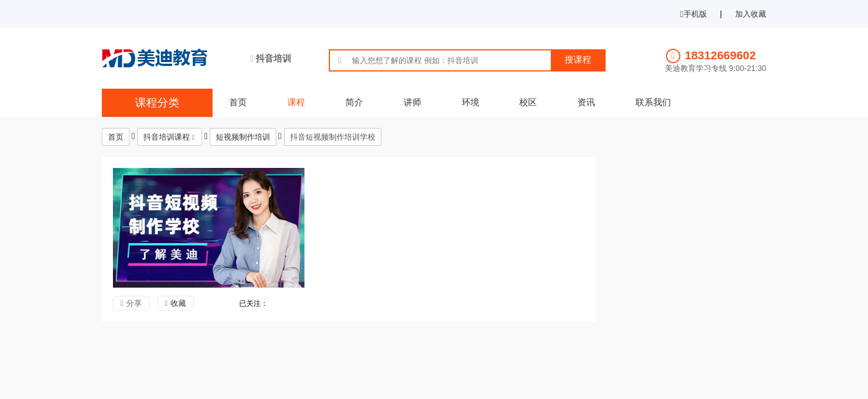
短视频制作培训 (243, 137)
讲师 (412, 102)
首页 (238, 102)
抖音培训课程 (167, 137)
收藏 (178, 303)
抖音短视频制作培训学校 (333, 137)
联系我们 (653, 102)
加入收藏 (751, 14)
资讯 (586, 102)
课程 (296, 102)
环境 (471, 102)
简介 (354, 102)
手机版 (694, 14)
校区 (528, 102)
